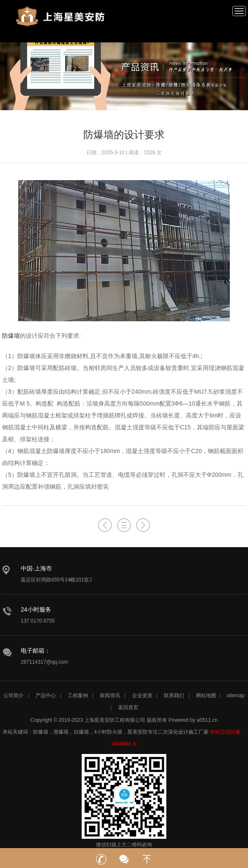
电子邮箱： (36, 651)
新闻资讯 (110, 696)
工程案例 (78, 696)
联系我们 (174, 696)
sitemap (236, 696)
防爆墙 (11, 336)
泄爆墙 (61, 732)
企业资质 (142, 696)
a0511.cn (207, 720)
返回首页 (128, 707)
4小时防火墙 (108, 732)
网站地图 (206, 696)
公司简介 (14, 696)
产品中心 (46, 696)
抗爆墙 (81, 732)
